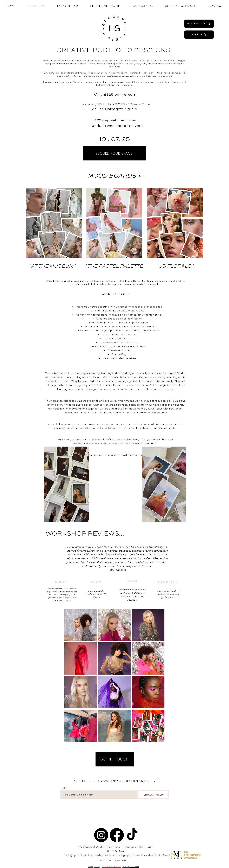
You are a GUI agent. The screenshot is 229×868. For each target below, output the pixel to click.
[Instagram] (101, 835)
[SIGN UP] (199, 35)
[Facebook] (117, 835)
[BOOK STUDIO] (199, 24)
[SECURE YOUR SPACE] (114, 153)
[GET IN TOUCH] (115, 759)
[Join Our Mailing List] (153, 795)
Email (63, 788)
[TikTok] (132, 835)
